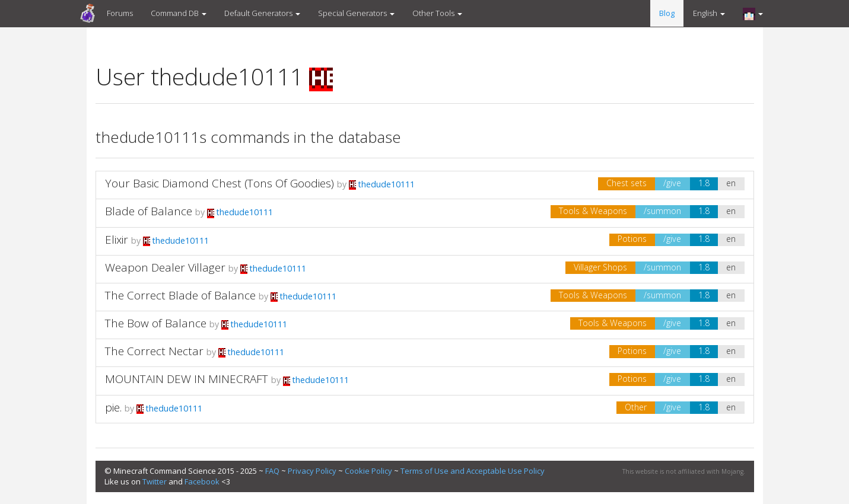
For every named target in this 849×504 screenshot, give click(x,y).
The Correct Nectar (154, 351)
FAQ (272, 471)
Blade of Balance (149, 211)
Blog (667, 13)
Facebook (202, 481)
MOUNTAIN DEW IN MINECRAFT (187, 379)
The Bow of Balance (156, 323)
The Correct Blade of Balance (180, 295)
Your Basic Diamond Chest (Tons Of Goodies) (220, 183)
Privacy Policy (312, 471)
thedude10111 (382, 184)
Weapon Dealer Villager (165, 267)
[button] (753, 14)
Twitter (155, 481)
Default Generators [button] (262, 13)
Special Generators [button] (356, 13)
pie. (113, 407)
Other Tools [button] (437, 13)
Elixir (117, 240)
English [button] (709, 13)
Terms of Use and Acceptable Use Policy (473, 471)
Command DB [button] (179, 13)
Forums (120, 13)
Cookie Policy (368, 471)
